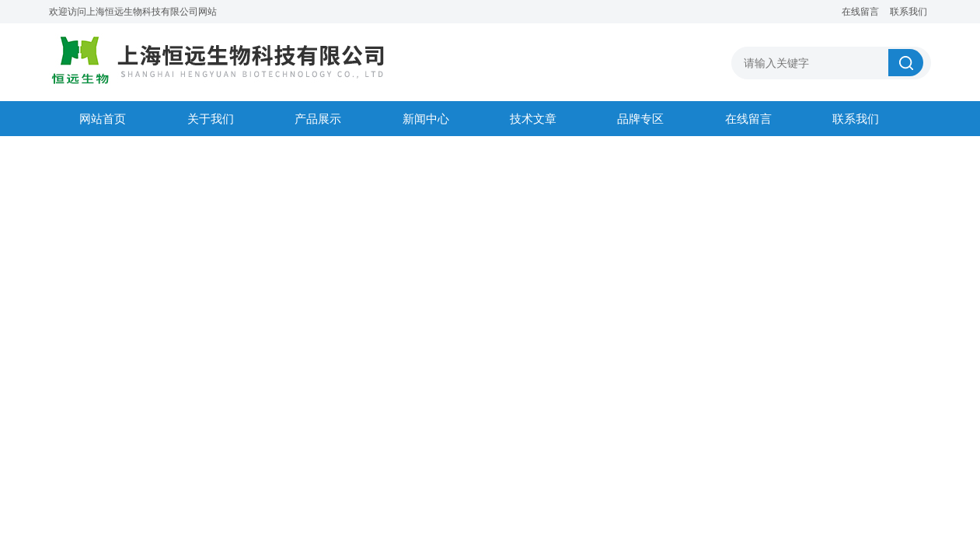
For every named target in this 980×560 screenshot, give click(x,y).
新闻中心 (426, 119)
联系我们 (909, 12)
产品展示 (318, 119)
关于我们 (211, 119)
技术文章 (533, 119)
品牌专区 (640, 119)
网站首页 (103, 119)
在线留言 (860, 12)
